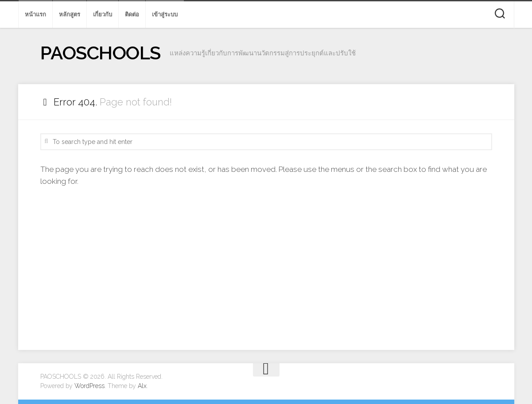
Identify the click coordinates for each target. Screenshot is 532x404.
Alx (142, 386)
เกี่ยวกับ (103, 14)
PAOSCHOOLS (101, 53)
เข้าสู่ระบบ (165, 14)
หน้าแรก (35, 14)
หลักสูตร (70, 14)
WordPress (89, 386)
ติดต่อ (132, 14)
